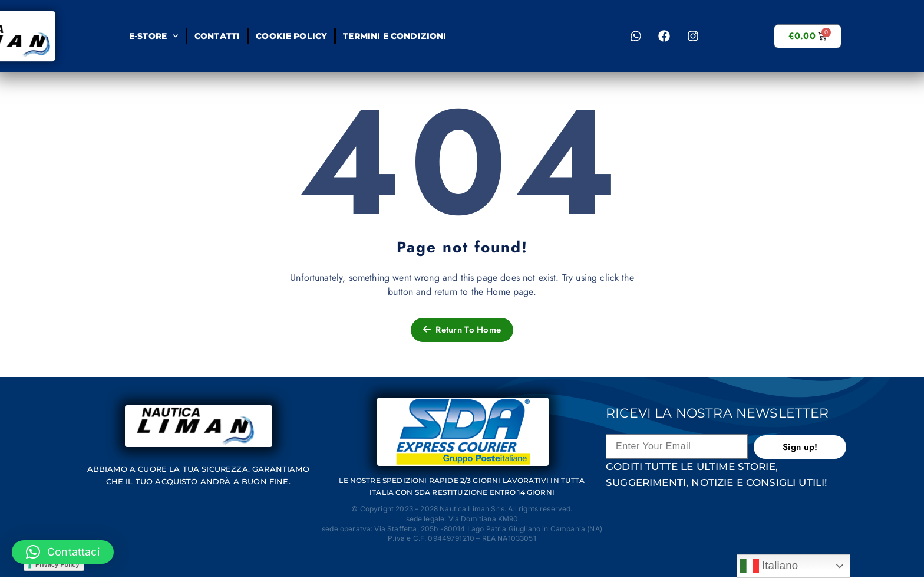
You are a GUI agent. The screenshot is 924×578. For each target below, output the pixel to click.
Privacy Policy (57, 564)
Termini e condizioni (395, 36)
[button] (63, 552)
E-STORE (154, 36)
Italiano (769, 566)
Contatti (217, 36)
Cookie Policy (291, 36)
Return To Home (462, 330)
